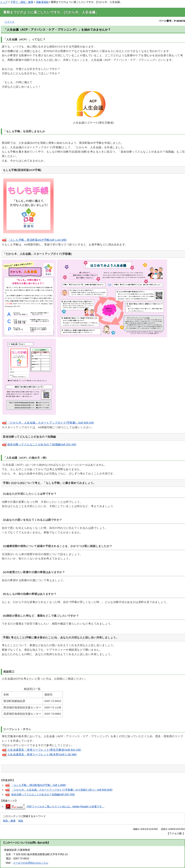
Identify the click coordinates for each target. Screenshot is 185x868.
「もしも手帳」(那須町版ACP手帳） (39, 785)
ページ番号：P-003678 (172, 21)
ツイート (10, 22)
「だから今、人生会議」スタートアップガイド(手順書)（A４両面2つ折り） (62, 790)
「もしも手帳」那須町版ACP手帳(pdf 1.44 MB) (34, 240)
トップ (4, 2)
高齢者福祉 (42, 2)
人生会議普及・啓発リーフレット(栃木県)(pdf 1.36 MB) (39, 754)
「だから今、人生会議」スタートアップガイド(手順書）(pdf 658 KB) (48, 423)
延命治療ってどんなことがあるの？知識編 (43, 794)
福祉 (21, 821)
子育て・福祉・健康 (22, 2)
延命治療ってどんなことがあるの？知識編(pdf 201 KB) (39, 444)
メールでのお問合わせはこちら (31, 863)
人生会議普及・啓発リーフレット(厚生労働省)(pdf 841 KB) (41, 750)
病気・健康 (9, 821)
